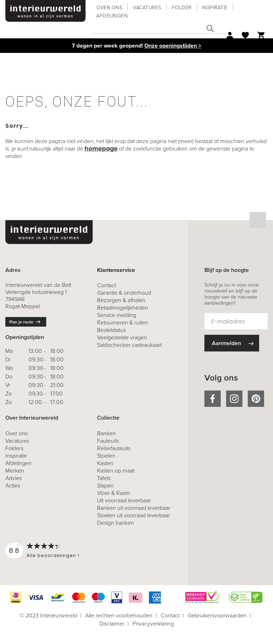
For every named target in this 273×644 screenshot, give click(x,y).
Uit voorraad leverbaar (124, 500)
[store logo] (45, 11)
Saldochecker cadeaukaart (129, 345)
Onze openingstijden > (173, 46)
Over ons (109, 8)
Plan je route (21, 322)
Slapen (105, 485)
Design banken (116, 523)
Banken (106, 433)
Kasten (105, 463)
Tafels (104, 478)
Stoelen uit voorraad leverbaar (133, 515)
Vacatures (147, 8)
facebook (213, 399)
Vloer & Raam (114, 493)
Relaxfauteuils (114, 448)
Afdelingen (112, 16)
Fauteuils (108, 441)
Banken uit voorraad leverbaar (134, 508)
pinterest (256, 399)
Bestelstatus (111, 330)
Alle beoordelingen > (53, 555)
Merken (15, 471)
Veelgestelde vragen (122, 337)
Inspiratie (215, 8)
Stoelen (106, 456)
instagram (234, 399)
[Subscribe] (232, 343)
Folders (14, 448)
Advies (14, 478)
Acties (13, 485)
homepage (101, 149)
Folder (182, 8)
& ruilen (122, 323)
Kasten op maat (116, 471)
